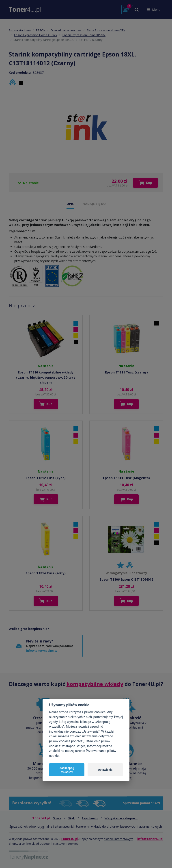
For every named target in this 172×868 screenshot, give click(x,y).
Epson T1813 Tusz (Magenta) (126, 478)
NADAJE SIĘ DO (94, 204)
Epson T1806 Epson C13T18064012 (126, 579)
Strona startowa (20, 30)
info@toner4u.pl (150, 839)
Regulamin (90, 818)
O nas (57, 818)
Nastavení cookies (66, 844)
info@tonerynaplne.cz (42, 651)
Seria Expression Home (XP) (106, 30)
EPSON (41, 30)
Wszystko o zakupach (121, 818)
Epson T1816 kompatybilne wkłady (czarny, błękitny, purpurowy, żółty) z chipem (46, 377)
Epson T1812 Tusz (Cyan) (46, 478)
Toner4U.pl (69, 839)
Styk (71, 818)
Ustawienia (105, 770)
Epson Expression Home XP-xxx (36, 35)
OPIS (70, 204)
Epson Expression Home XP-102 (84, 35)
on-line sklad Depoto (36, 844)
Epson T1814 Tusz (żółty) (46, 573)
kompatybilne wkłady (95, 684)
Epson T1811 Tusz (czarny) (126, 372)
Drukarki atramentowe (66, 30)
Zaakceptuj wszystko (67, 770)
